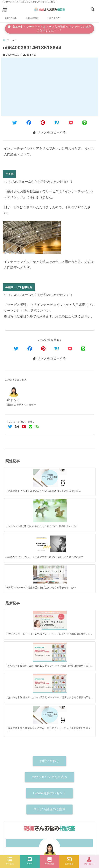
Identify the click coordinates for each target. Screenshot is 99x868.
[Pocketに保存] (71, 123)
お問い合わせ (49, 579)
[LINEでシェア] (85, 123)
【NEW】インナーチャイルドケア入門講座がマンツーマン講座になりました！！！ (49, 29)
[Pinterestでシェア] (43, 123)
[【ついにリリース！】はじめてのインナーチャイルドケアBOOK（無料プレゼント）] (15, 525)
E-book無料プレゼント (49, 612)
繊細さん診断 (11, 18)
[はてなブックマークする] (57, 123)
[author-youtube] (70, 720)
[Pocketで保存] (70, 349)
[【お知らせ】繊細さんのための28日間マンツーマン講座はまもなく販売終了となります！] (61, 525)
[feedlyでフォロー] (37, 427)
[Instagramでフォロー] (17, 427)
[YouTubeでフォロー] (24, 427)
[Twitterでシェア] (15, 123)
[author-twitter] (29, 720)
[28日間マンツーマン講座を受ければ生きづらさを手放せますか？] (84, 473)
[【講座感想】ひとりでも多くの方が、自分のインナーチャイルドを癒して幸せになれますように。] (84, 525)
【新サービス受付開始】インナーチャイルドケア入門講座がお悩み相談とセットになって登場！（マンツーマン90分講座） (48, 817)
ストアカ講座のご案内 (49, 628)
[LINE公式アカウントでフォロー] (31, 427)
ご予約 (9, 174)
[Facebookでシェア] (29, 123)
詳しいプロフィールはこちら (50, 713)
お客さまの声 (54, 18)
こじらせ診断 (32, 18)
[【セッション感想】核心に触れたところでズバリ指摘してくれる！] (38, 474)
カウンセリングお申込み (50, 595)
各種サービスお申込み (19, 287)
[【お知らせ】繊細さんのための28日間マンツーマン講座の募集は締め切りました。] (38, 525)
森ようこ (32, 55)
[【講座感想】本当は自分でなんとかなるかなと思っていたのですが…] (15, 473)
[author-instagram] (49, 720)
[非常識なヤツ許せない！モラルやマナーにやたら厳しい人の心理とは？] (61, 473)
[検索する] (90, 737)
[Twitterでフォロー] (10, 427)
